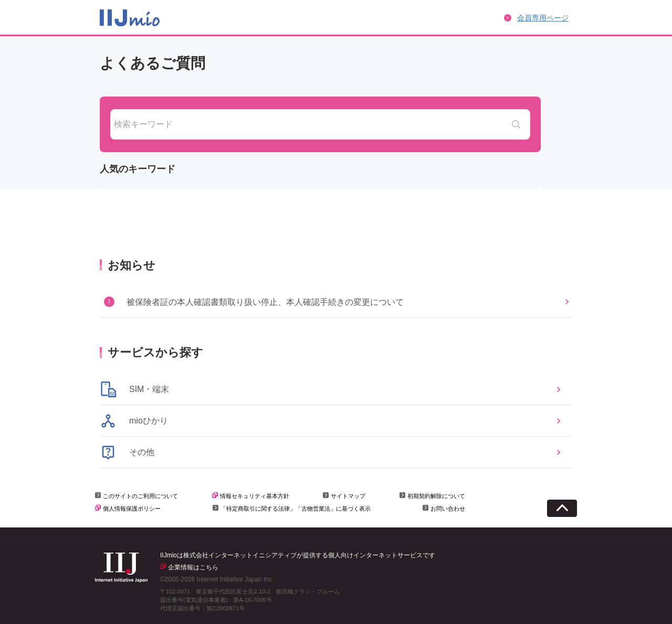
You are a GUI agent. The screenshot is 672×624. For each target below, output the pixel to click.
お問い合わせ (448, 509)
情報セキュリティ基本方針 (255, 496)
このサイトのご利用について (140, 496)
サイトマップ (348, 496)
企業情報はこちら (193, 567)
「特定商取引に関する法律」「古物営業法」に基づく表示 (296, 509)
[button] (336, 302)
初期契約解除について (436, 496)
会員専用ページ (543, 18)
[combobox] (320, 124)
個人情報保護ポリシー (132, 509)
